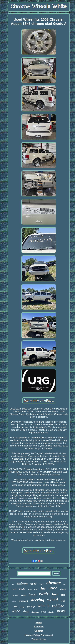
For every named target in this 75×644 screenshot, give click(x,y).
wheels (43, 605)
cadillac (58, 606)
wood (33, 584)
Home (39, 622)
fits (43, 588)
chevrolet (15, 595)
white (44, 594)
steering (37, 600)
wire (16, 611)
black (30, 590)
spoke (61, 611)
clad (63, 595)
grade (24, 595)
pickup (31, 606)
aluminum (35, 612)
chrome (54, 583)
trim (15, 607)
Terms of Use (39, 639)
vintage (63, 589)
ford (55, 594)
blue (44, 612)
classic (51, 612)
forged (32, 594)
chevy (14, 601)
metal (14, 589)
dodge (22, 607)
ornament (23, 601)
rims (26, 611)
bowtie (22, 589)
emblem (22, 583)
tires (36, 589)
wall (63, 601)
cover (41, 584)
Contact (39, 631)
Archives (39, 627)
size (13, 585)
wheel (53, 600)
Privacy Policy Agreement (39, 635)
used (53, 588)
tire (64, 584)
